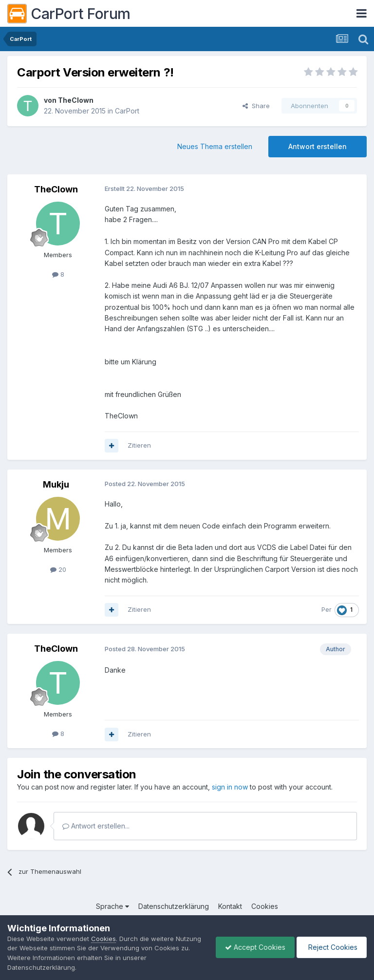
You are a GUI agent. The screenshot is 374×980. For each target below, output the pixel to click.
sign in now (230, 787)
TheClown (76, 100)
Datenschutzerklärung (174, 906)
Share (256, 106)
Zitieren (139, 445)
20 (58, 569)
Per (326, 610)
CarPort (127, 111)
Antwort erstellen (318, 146)
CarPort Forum (69, 14)
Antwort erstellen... (96, 826)
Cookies (265, 906)
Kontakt (230, 906)
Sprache (112, 906)
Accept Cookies (253, 947)
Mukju (56, 484)
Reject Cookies (331, 947)
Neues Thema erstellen (215, 146)
